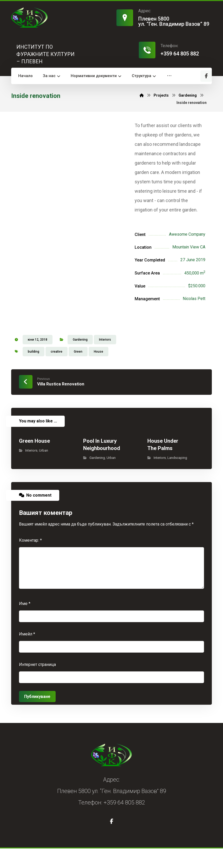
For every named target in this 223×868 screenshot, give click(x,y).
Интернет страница (37, 684)
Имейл (27, 654)
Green (78, 371)
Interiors (105, 359)
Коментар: (30, 560)
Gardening (80, 359)
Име (25, 623)
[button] (206, 76)
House (99, 371)
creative (57, 371)
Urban (44, 470)
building (34, 371)
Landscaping (177, 477)
